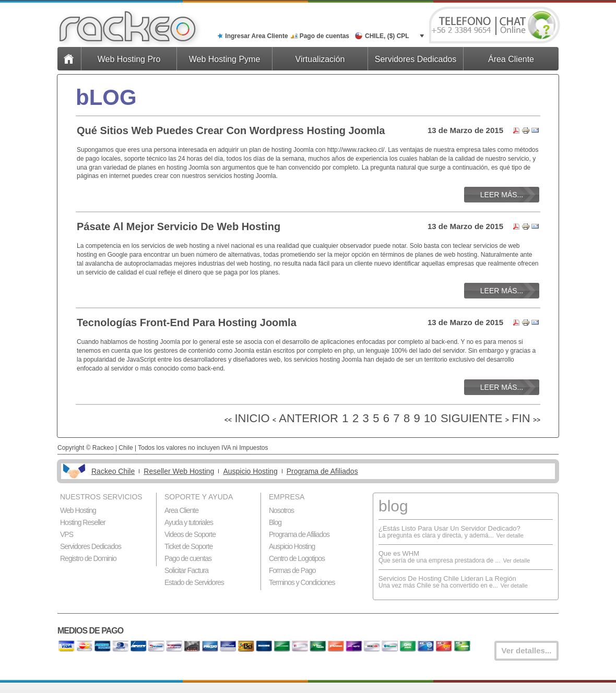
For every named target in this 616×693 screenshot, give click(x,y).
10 (430, 418)
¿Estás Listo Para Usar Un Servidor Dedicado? (449, 528)
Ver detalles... (527, 650)
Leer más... (502, 195)
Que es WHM (399, 553)
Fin (521, 418)
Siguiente (472, 418)
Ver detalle (510, 535)
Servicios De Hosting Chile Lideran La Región (447, 578)
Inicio (252, 418)
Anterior (309, 418)
